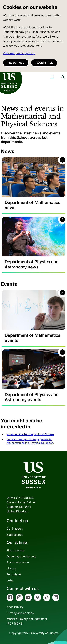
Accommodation (18, 562)
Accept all (44, 63)
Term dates (14, 574)
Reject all (16, 63)
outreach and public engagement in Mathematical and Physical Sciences (30, 441)
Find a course (16, 550)
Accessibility (15, 607)
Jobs (10, 580)
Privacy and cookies (20, 613)
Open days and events (21, 556)
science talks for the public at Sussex (30, 434)
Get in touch (15, 529)
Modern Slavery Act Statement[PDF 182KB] (27, 621)
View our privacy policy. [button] (19, 53)
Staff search (15, 535)
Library (11, 568)
